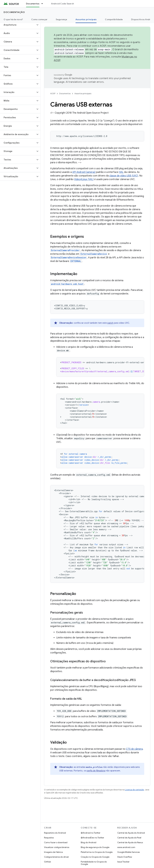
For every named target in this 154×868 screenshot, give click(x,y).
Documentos (65, 94)
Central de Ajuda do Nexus (130, 842)
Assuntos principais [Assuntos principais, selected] (86, 19)
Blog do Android (89, 842)
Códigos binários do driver (56, 857)
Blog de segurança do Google (95, 847)
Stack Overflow (125, 857)
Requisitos (49, 838)
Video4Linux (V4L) (84, 179)
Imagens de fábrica (53, 852)
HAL (121, 172)
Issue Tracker (123, 862)
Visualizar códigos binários (57, 847)
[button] (18, 25)
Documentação (14, 12)
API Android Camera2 (84, 172)
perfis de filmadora (96, 771)
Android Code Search (62, 4)
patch (110, 323)
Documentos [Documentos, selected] (33, 4)
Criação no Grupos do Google (95, 857)
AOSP (53, 94)
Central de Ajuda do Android (131, 833)
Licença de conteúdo (134, 790)
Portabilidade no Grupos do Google (94, 863)
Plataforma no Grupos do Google (97, 852)
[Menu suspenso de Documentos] (43, 4)
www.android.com (126, 847)
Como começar (39, 19)
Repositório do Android (55, 833)
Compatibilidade (114, 19)
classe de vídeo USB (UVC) (124, 176)
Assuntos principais (83, 94)
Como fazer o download (56, 842)
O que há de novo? (13, 19)
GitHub (47, 862)
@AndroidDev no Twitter (92, 838)
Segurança (61, 19)
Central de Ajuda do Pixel (129, 838)
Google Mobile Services (129, 852)
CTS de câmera (134, 749)
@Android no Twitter (91, 833)
